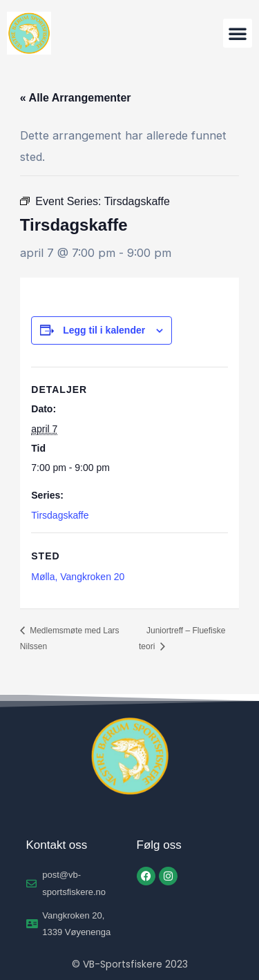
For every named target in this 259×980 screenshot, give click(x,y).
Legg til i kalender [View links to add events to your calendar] (104, 330)
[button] (238, 33)
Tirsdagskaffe (60, 515)
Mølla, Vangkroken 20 (78, 577)
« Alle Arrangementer (76, 98)
